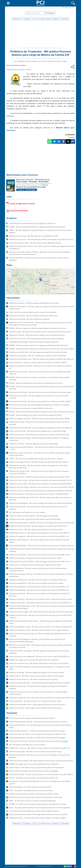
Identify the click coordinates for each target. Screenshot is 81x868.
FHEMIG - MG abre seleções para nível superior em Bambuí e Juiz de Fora (36, 383)
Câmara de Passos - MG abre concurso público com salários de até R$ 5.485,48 (38, 362)
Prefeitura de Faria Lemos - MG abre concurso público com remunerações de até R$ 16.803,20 (39, 373)
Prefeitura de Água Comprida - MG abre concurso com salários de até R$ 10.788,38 (39, 419)
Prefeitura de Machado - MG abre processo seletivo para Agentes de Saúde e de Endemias (38, 508)
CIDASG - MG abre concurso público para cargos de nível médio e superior (36, 459)
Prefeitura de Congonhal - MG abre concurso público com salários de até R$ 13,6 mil (40, 555)
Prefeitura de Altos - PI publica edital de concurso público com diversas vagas (37, 818)
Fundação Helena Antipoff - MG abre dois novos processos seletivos (34, 342)
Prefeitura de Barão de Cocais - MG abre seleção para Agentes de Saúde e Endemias (40, 683)
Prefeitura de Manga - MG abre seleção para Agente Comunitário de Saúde (36, 672)
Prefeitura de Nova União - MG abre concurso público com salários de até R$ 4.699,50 (40, 484)
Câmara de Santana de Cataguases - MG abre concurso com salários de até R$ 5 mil (39, 656)
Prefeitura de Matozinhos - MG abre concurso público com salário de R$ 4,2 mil (38, 580)
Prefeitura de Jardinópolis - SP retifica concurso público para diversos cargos (37, 731)
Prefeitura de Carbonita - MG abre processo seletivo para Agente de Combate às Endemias (38, 687)
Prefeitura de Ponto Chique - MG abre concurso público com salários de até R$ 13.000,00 (41, 487)
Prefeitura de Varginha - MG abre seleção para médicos (29, 319)
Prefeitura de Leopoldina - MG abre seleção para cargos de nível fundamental (37, 356)
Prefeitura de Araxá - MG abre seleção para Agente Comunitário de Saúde (36, 529)
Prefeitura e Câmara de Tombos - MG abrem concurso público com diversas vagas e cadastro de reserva (40, 454)
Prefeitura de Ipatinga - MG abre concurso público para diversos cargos (35, 558)
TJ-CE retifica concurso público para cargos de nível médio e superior (34, 811)
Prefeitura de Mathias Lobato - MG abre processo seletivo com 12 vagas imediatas (39, 630)
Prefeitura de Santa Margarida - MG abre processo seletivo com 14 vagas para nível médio (39, 668)
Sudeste (26, 19)
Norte (55, 19)
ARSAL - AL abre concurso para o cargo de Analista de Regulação (32, 801)
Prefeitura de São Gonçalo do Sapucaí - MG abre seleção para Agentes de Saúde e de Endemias (40, 635)
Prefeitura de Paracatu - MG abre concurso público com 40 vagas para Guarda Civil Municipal (39, 595)
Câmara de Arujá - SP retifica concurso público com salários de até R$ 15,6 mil (37, 734)
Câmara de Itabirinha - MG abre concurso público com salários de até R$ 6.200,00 (39, 494)
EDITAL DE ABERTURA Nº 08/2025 (23, 204)
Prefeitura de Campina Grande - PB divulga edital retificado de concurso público (38, 814)
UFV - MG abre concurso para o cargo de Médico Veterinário (31, 408)
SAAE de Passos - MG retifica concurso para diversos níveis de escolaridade (36, 676)
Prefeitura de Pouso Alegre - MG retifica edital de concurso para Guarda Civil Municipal (41, 612)
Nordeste (64, 19)
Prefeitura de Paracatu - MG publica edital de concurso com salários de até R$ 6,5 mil (40, 603)
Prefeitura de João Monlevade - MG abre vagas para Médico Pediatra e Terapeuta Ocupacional (39, 439)
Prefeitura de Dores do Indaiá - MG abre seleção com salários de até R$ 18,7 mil (38, 526)
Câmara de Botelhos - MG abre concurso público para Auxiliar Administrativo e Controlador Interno (38, 569)
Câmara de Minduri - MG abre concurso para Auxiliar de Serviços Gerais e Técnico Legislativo (39, 259)
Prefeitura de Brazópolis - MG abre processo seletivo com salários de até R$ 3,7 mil (39, 587)
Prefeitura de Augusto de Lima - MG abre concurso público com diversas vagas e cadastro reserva (38, 693)
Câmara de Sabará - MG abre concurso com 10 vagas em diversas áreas (35, 701)
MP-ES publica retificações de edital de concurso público (33, 771)
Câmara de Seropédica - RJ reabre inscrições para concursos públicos (37, 738)
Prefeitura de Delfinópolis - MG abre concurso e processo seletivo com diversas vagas (40, 392)
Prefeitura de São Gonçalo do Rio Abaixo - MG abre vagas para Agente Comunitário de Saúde (40, 622)
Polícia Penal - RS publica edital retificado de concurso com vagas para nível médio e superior (40, 782)
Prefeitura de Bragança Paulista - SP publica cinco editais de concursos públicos (38, 722)
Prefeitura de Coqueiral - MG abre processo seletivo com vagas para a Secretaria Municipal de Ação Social (38, 467)
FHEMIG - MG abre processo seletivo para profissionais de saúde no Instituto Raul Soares (41, 412)
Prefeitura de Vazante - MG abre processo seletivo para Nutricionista (34, 303)
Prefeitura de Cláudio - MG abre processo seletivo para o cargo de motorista (37, 335)
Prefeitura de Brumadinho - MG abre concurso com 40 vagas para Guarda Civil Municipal (42, 523)
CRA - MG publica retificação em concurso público (27, 512)
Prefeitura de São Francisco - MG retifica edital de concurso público (33, 679)
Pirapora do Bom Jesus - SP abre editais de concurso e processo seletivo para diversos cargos (40, 726)
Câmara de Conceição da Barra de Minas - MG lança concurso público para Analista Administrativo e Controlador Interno (40, 253)
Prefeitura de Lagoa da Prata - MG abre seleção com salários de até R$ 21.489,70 (38, 462)
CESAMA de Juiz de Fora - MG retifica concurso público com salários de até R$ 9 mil (39, 533)
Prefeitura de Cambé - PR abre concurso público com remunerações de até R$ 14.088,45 (41, 774)
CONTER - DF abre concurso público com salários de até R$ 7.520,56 (34, 794)
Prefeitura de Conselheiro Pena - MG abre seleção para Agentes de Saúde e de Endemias (41, 359)
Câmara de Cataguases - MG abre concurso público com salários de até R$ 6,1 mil (39, 536)
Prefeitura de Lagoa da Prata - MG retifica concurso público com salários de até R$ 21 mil (42, 698)
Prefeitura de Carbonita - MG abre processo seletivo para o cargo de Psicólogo (37, 431)
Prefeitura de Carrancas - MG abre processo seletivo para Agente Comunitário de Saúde (41, 239)
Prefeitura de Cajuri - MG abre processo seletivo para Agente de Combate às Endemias (40, 491)
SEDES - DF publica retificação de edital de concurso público (31, 790)
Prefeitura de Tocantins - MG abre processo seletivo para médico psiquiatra (37, 338)
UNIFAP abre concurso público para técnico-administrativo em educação (36, 797)
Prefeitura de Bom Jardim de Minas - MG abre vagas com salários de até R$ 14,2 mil (39, 561)
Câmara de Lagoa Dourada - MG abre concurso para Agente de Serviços (35, 243)
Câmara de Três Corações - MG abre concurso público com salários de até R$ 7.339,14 (40, 480)
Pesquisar (50, 13)
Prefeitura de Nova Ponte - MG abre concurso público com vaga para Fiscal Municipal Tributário (40, 616)
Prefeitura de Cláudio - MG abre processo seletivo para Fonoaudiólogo (35, 519)
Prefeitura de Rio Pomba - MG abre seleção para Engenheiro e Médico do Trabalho (39, 405)
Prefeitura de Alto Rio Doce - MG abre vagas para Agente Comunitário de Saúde (38, 352)
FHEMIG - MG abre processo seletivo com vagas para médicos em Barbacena (37, 227)
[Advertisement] (25, 35)
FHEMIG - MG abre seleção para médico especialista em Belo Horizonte (35, 415)
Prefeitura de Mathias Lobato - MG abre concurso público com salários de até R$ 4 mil (40, 627)
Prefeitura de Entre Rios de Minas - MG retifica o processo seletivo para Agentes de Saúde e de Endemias (41, 247)
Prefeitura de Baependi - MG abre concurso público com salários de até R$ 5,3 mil (39, 590)
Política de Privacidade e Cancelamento (16, 866)
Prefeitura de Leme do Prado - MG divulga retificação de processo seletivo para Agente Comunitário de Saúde (41, 646)
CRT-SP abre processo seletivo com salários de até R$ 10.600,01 (32, 718)
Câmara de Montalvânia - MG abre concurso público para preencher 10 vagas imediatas (41, 545)
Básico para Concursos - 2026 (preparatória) (33, 180)
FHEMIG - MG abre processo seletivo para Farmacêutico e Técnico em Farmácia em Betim (42, 349)
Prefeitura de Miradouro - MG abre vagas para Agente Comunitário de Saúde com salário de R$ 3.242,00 (42, 308)
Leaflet (54, 294)
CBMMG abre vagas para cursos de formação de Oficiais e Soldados (34, 660)
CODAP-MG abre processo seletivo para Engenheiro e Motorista (32, 223)
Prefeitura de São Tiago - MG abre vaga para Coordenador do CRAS (33, 236)
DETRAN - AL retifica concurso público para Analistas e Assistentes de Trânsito (38, 804)
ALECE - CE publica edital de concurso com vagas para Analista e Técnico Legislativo (40, 808)
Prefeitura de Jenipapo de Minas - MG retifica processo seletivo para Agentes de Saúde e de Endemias (41, 575)
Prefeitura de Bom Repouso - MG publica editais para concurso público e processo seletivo (39, 541)
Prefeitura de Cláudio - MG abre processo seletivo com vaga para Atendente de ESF (39, 477)
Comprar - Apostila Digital (27, 190)
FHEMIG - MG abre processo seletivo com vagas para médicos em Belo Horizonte (38, 345)
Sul (34, 19)
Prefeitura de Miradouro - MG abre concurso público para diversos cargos (36, 583)
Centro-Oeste (44, 19)
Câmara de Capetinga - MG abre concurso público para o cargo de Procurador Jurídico (41, 599)
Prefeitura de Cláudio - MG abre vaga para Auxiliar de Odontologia (33, 444)
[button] (8, 3)
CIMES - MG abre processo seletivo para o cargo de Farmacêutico (33, 312)
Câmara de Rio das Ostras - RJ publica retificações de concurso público (39, 741)
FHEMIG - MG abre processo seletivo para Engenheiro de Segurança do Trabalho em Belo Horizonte (42, 388)
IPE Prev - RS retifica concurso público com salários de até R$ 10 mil (33, 778)
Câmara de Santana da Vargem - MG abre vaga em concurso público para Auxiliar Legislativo (39, 652)
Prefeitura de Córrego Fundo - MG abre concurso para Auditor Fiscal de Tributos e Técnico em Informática (39, 472)
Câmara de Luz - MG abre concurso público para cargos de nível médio (35, 565)
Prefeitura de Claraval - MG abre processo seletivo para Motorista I (33, 316)
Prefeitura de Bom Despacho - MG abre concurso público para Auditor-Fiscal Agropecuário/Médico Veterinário (37, 640)
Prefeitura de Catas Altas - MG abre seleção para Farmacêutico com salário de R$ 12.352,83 (39, 397)
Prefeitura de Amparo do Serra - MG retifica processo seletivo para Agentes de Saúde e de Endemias (42, 550)
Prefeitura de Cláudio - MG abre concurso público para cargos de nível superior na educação (39, 423)
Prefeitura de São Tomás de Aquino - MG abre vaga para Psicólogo (33, 516)
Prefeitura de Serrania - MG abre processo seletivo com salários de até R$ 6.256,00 (39, 435)
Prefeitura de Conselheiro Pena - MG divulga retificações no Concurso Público (37, 704)
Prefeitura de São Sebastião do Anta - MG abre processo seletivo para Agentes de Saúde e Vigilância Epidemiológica (42, 607)
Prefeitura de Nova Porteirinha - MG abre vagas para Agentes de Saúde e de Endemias (40, 428)
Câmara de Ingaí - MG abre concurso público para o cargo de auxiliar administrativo (40, 332)
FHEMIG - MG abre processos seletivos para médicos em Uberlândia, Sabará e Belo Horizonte (39, 378)
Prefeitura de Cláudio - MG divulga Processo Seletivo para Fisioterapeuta (36, 708)
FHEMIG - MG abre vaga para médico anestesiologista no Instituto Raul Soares (38, 328)
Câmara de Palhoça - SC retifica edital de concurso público (30, 787)
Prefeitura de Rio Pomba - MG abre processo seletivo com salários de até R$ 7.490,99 (40, 401)
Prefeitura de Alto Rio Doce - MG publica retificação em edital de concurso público (39, 663)
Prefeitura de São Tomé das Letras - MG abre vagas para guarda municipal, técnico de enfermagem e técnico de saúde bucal (40, 324)
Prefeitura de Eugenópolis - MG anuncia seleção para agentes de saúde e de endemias (40, 503)
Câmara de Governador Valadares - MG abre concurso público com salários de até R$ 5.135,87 (40, 448)
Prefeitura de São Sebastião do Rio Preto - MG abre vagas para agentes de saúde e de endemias (40, 499)
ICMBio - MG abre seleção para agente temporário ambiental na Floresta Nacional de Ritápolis (40, 231)
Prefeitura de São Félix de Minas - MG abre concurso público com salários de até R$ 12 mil (40, 367)
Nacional (16, 19)
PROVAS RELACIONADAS (19, 211)
